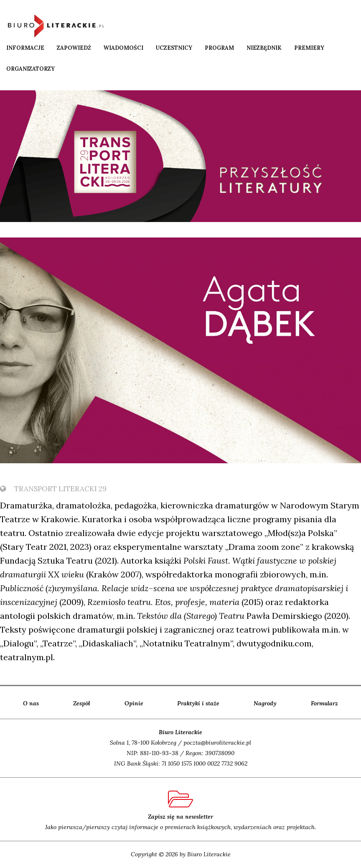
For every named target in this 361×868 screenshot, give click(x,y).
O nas (31, 703)
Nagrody (265, 703)
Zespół (82, 703)
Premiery (309, 48)
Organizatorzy (31, 69)
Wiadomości (123, 48)
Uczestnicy (174, 48)
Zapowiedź (74, 48)
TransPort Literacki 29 (53, 489)
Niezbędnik (264, 48)
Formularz (324, 703)
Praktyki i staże (198, 703)
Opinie (134, 703)
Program (219, 48)
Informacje (25, 48)
